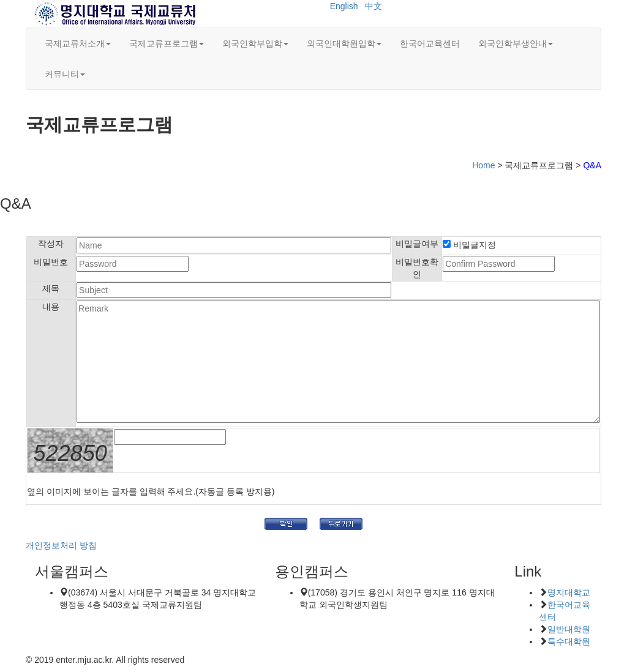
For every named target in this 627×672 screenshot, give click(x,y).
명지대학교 (569, 592)
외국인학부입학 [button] (255, 43)
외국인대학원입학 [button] (344, 43)
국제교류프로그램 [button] (167, 43)
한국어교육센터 (430, 43)
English (344, 6)
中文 (374, 6)
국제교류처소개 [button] (78, 43)
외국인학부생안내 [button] (516, 43)
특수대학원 (569, 641)
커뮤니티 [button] (65, 74)
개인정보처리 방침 (61, 545)
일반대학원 (569, 629)
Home (483, 165)
